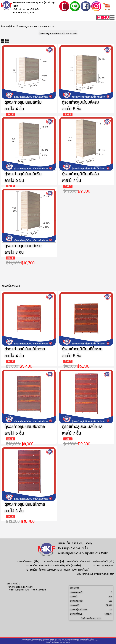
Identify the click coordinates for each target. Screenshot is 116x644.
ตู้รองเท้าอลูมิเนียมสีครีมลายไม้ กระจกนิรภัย (36, 26)
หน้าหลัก (5, 26)
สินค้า (13, 26)
